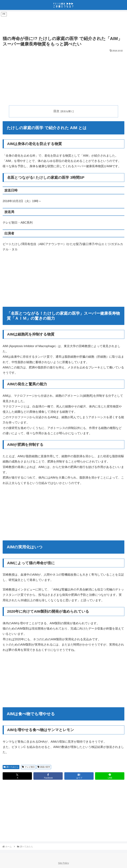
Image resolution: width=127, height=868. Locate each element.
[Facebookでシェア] (48, 776)
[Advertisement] (63, 24)
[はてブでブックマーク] (79, 776)
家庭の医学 (44, 767)
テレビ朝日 (28, 767)
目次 (56, 111)
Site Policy (63, 863)
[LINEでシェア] (110, 776)
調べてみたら (11, 767)
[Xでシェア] (17, 776)
